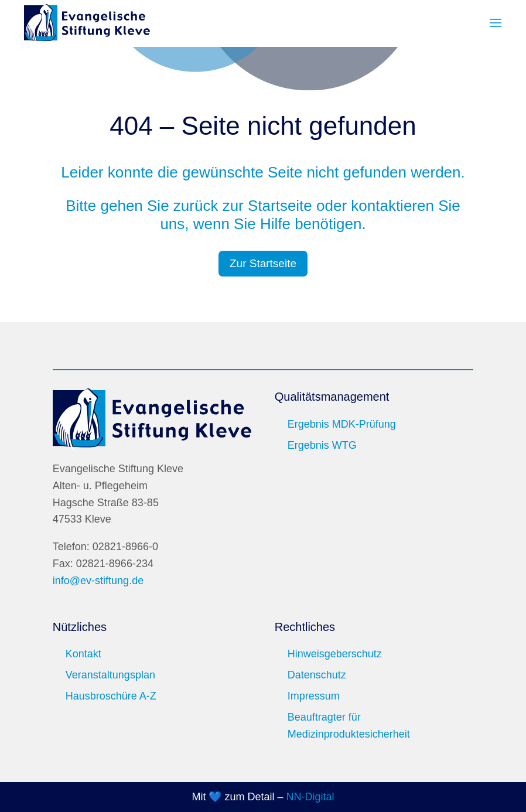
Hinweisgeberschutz (335, 654)
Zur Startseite (263, 263)
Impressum (314, 696)
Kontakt (83, 654)
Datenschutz (317, 675)
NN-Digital (310, 797)
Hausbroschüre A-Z (111, 696)
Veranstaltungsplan (110, 675)
